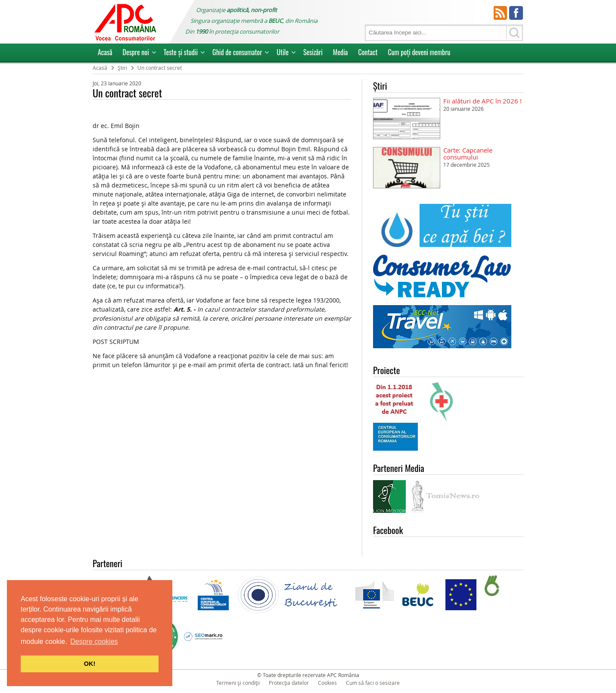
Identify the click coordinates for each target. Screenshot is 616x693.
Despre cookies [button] (94, 641)
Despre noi (136, 52)
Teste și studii (181, 52)
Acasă (105, 52)
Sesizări (313, 52)
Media (341, 52)
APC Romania (125, 22)
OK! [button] (90, 664)
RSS (501, 13)
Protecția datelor (289, 683)
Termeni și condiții (238, 683)
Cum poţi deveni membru (419, 52)
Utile (283, 52)
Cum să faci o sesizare (373, 683)
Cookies (327, 683)
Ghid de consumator (237, 52)
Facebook (516, 13)
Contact (368, 52)
